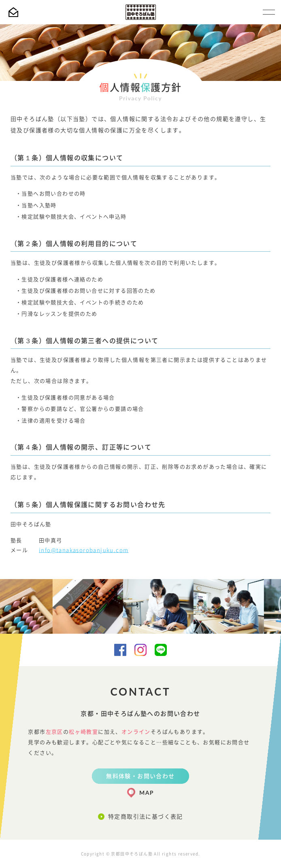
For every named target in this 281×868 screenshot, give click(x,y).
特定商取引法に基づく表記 (146, 817)
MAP (147, 793)
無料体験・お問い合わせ (140, 776)
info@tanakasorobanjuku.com (84, 550)
